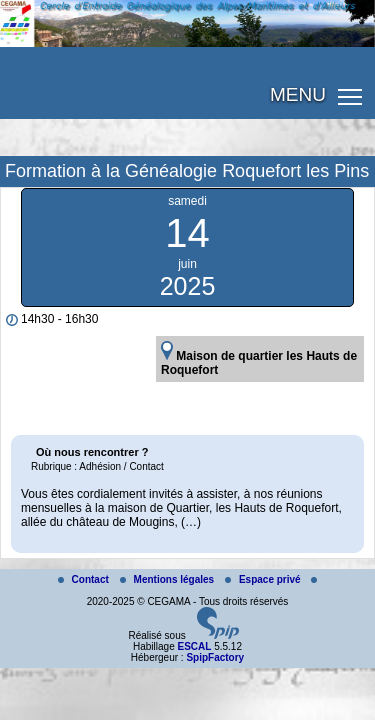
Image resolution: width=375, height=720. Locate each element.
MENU (298, 94)
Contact (85, 579)
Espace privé (264, 579)
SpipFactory (215, 657)
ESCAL (194, 646)
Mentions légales (168, 579)
